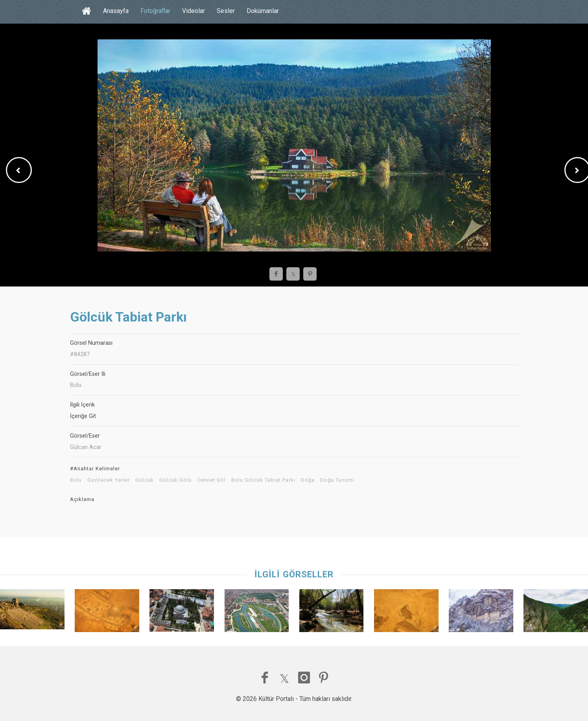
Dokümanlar (263, 11)
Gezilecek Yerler (109, 480)
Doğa (308, 480)
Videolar (194, 11)
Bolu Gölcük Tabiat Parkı (263, 480)
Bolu (76, 480)
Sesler (226, 11)
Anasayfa (116, 11)
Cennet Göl (211, 480)
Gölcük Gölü (175, 480)
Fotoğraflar (155, 11)
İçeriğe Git (83, 416)
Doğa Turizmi (337, 480)
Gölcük (145, 480)
